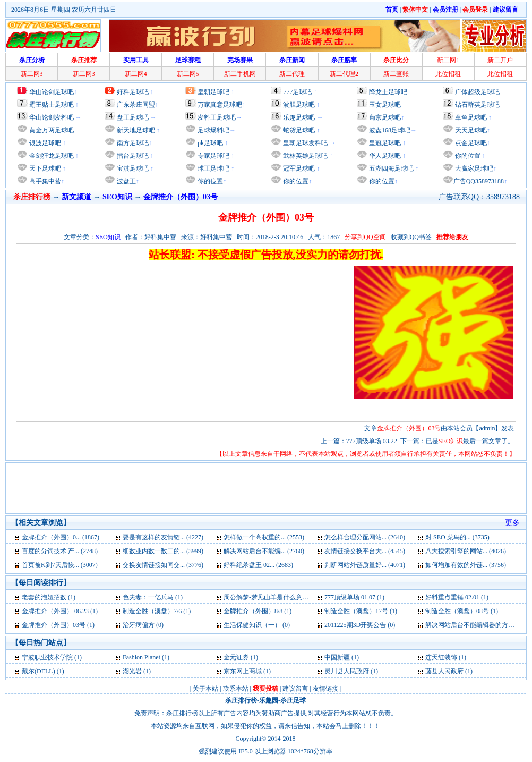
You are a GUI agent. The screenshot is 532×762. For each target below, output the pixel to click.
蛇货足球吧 (300, 130)
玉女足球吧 (385, 105)
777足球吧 (297, 92)
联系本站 (236, 689)
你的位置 (209, 181)
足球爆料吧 (213, 130)
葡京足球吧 (385, 117)
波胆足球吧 (299, 105)
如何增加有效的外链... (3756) (466, 565)
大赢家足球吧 (473, 168)
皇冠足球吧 (384, 143)
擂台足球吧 (132, 156)
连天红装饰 (441, 657)
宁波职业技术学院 (48, 657)
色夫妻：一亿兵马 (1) (153, 597)
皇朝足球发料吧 (304, 143)
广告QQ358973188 (479, 181)
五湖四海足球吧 (391, 168)
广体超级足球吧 (477, 92)
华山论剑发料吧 (52, 117)
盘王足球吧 (133, 117)
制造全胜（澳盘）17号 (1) (361, 611)
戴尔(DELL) (38, 671)
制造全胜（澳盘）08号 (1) (462, 611)
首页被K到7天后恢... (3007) (60, 565)
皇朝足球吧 (213, 92)
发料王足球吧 (217, 117)
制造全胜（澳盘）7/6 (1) (157, 611)
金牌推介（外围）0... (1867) (61, 537)
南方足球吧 (132, 143)
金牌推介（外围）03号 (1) (58, 625)
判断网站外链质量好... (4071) (365, 565)
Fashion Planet (142, 657)
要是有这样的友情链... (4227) (163, 537)
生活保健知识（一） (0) (257, 625)
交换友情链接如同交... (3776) (163, 565)
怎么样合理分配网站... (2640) (365, 537)
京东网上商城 (243, 671)
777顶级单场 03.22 (372, 441)
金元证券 (236, 657)
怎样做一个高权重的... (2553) (264, 537)
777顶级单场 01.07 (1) (354, 597)
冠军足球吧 (298, 168)
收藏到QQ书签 (411, 237)
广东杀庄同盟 (136, 105)
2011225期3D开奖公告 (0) (360, 625)
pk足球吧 (209, 143)
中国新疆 (337, 657)
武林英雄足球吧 (304, 156)
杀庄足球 (293, 700)
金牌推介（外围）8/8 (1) (258, 611)
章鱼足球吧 (471, 117)
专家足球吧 (213, 156)
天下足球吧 (44, 168)
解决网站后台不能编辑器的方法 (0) (474, 625)
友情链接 (325, 689)
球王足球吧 (213, 168)
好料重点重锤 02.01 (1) (457, 597)
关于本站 (205, 689)
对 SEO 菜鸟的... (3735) (457, 537)
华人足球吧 (384, 156)
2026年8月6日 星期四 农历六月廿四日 (64, 10)
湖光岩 (132, 671)
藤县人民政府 (444, 671)
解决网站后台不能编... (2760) (264, 551)
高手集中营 (44, 181)
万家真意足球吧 (220, 105)
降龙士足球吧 (388, 92)
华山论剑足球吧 (52, 92)
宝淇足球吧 (133, 168)
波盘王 (126, 181)
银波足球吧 (45, 143)
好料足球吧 (133, 92)
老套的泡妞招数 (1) (49, 597)
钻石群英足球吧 (477, 105)
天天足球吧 (470, 130)
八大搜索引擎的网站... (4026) (466, 551)
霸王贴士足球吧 (52, 105)
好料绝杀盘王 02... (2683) (258, 565)
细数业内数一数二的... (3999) (163, 551)
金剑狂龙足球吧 (51, 156)
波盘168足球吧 (390, 130)
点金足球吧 (470, 143)
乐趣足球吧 (299, 117)
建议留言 (295, 689)
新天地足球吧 (135, 130)
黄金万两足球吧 (52, 130)
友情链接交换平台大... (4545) (365, 551)
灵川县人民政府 (347, 671)
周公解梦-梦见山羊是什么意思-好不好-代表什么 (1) (295, 597)
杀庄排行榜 (241, 700)
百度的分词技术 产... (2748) (60, 551)
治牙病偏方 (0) (143, 625)
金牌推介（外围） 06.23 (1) (60, 611)
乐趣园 (269, 700)
